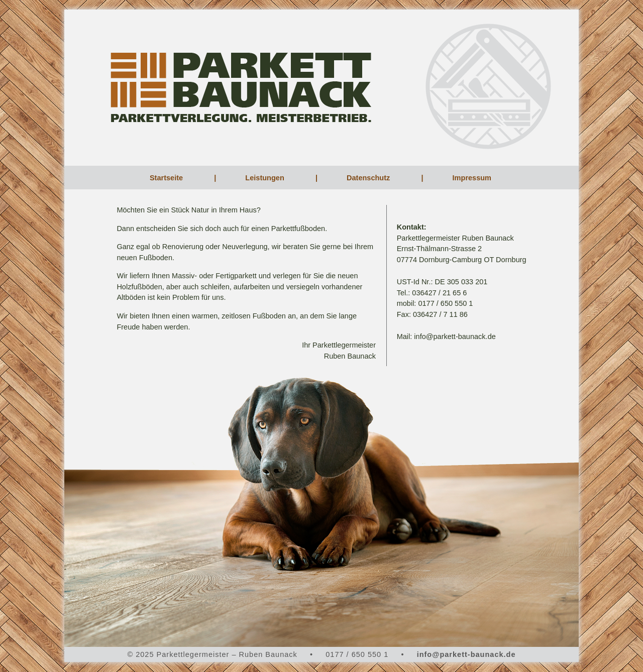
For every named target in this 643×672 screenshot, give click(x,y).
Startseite (167, 178)
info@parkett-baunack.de (466, 654)
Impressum (473, 178)
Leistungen (265, 178)
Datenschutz (369, 178)
